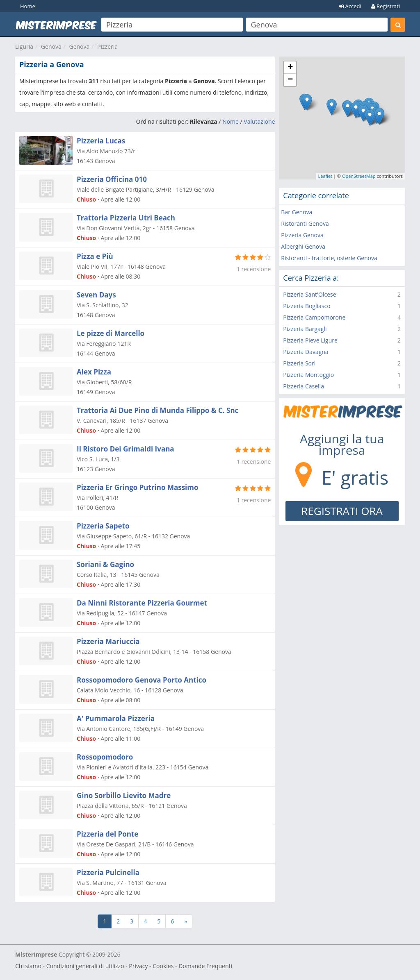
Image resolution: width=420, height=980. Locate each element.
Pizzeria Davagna (306, 352)
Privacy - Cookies (151, 966)
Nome (231, 121)
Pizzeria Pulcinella (108, 872)
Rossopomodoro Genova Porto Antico (142, 680)
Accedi (350, 6)
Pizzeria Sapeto (103, 526)
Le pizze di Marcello (111, 333)
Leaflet (325, 176)
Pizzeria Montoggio (308, 375)
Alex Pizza (94, 372)
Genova (51, 47)
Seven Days (96, 295)
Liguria (24, 47)
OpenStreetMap (359, 176)
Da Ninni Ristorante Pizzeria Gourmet (142, 603)
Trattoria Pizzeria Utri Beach (126, 218)
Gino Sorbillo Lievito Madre (124, 795)
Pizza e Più (95, 256)
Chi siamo (28, 966)
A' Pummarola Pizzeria (116, 718)
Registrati (386, 6)
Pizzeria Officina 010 (112, 179)
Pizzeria (107, 47)
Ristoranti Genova (305, 223)
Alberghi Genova (303, 246)
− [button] (290, 80)
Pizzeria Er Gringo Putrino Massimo (138, 487)
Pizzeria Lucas (101, 141)
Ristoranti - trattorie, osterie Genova (329, 258)
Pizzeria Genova (302, 235)
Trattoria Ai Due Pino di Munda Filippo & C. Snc (157, 410)
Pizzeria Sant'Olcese (309, 294)
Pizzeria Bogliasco (307, 306)
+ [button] (290, 68)
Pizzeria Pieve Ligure (310, 340)
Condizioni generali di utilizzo (85, 966)
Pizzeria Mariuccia (108, 641)
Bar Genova (297, 212)
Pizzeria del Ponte (107, 834)
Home (28, 6)
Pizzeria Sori (299, 363)
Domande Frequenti (205, 966)
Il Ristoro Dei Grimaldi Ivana (126, 449)
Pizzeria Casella (304, 386)
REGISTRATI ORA (342, 511)
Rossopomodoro (105, 757)
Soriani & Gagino (105, 564)
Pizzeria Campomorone (314, 317)
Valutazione (259, 121)
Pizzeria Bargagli (305, 329)
